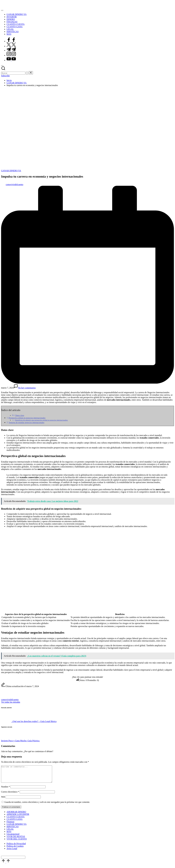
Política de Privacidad (16, 847)
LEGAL (10, 832)
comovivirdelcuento (10, 700)
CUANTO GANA (15, 822)
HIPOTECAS (13, 830)
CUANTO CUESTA (16, 820)
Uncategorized (13, 837)
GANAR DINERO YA (11, 171)
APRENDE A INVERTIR (18, 818)
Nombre (5, 790)
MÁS (9, 835)
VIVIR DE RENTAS (16, 840)
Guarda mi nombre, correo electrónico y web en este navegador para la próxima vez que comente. (47, 805)
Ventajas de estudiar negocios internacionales (26, 422)
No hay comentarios (25, 388)
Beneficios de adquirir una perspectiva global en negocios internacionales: (42, 420)
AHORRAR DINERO (16, 815)
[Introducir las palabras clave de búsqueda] (13, 73)
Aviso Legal (12, 852)
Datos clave (20, 415)
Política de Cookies (15, 849)
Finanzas (10, 825)
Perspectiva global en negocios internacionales (27, 418)
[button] (27, 73)
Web (3, 800)
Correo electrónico (10, 795)
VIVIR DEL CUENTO (17, 842)
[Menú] (2, 10)
